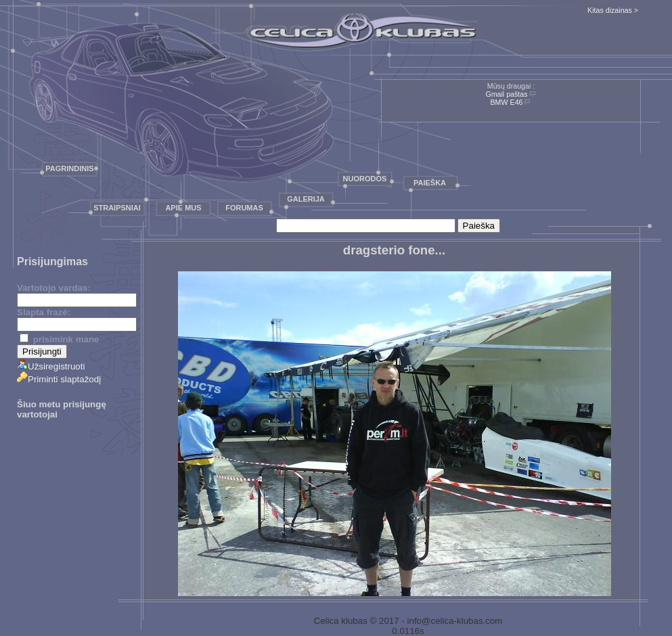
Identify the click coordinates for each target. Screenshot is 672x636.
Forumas (244, 208)
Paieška (430, 183)
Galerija (306, 199)
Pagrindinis (69, 168)
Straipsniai (117, 208)
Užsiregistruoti (51, 366)
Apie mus (183, 208)
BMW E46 (507, 102)
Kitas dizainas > (613, 10)
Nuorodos (365, 179)
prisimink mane (59, 339)
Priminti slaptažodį (59, 379)
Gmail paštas (506, 94)
